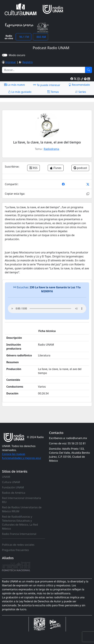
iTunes (56, 168)
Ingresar (11, 62)
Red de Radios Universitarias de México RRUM (22, 509)
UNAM (6, 477)
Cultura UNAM (11, 482)
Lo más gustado (20, 92)
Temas (53, 92)
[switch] (5, 55)
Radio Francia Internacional (19, 534)
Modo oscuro (18, 55)
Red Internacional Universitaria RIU (21, 500)
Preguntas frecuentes (15, 550)
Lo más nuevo (15, 85)
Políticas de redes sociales (18, 545)
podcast (80, 168)
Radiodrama (51, 149)
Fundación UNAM (13, 487)
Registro (27, 62)
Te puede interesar (47, 85)
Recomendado (79, 85)
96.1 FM (23, 37)
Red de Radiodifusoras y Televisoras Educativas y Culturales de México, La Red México (20, 523)
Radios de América (14, 493)
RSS (33, 168)
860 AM (40, 37)
